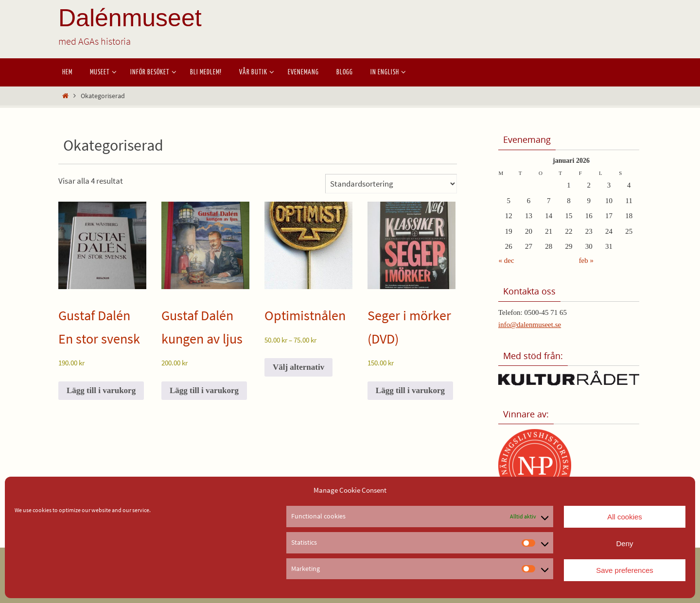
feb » (586, 260)
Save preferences (625, 570)
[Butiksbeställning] (391, 184)
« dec (507, 260)
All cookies (625, 517)
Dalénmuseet (130, 18)
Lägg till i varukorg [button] (101, 390)
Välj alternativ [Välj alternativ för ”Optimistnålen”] (298, 367)
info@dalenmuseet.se (530, 325)
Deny (624, 543)
